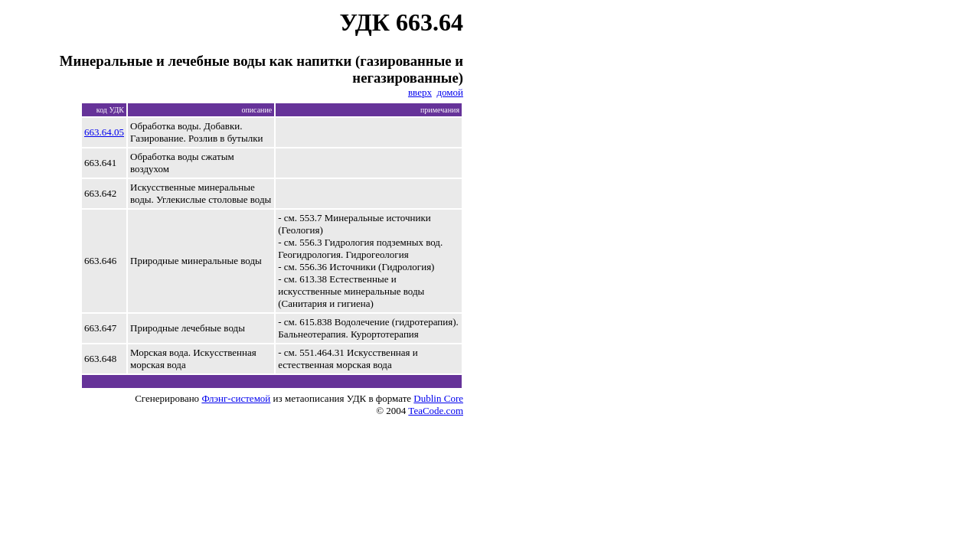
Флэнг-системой (236, 398)
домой (450, 92)
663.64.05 (104, 132)
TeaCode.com (436, 411)
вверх (420, 92)
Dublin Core (438, 398)
